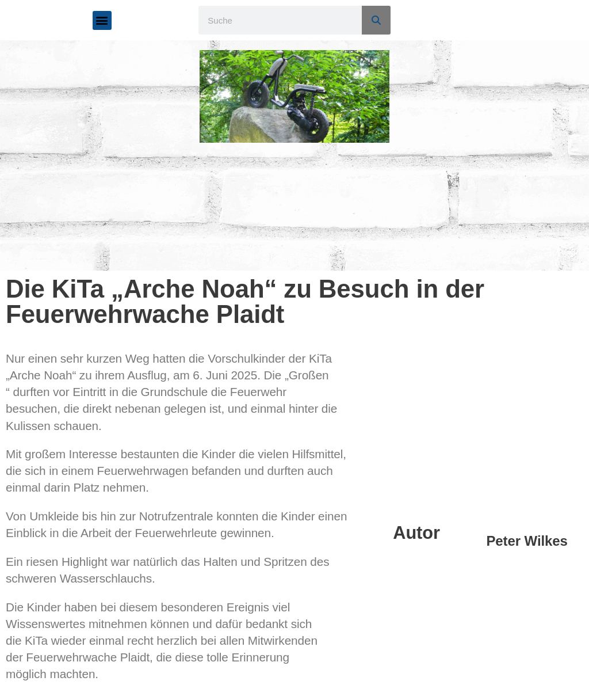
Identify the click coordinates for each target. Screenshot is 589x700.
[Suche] (376, 20)
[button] (102, 20)
